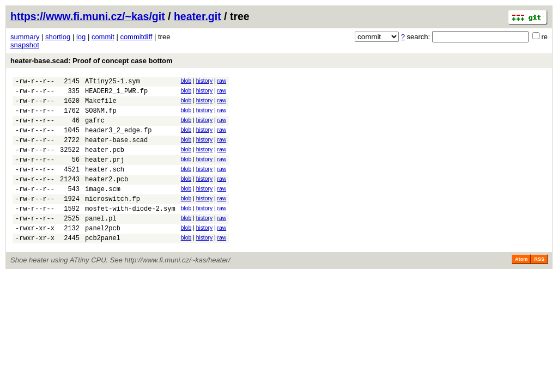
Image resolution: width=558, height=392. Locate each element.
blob (186, 81)
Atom (521, 287)
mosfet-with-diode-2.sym (130, 231)
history (204, 81)
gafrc (95, 128)
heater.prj (105, 174)
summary (25, 37)
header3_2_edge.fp (118, 140)
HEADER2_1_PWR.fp (116, 94)
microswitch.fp (113, 220)
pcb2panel (103, 265)
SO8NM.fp (101, 117)
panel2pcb (103, 254)
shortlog (58, 37)
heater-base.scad (116, 151)
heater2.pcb (107, 197)
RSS (539, 287)
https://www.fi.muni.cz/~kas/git (88, 16)
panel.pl (101, 243)
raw (222, 81)
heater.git (198, 16)
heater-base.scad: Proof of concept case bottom (92, 61)
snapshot (25, 45)
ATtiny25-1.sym (113, 82)
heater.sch (105, 185)
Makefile (101, 105)
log (81, 37)
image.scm (103, 208)
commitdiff (136, 37)
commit (103, 37)
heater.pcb (105, 163)
